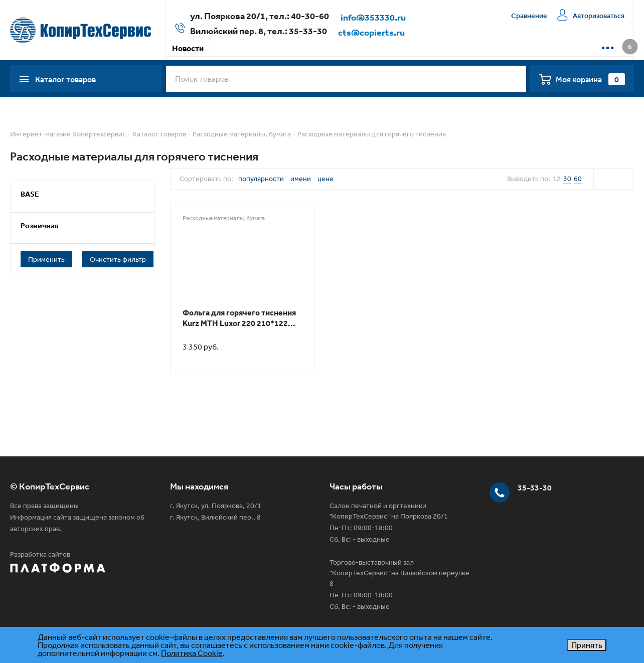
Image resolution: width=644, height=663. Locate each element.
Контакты (464, 48)
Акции (228, 48)
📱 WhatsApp (520, 48)
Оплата (266, 48)
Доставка (309, 48)
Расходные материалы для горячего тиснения (372, 134)
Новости (188, 48)
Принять (587, 645)
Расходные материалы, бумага (242, 134)
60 (578, 179)
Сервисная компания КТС (386, 48)
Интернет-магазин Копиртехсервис (68, 134)
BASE (30, 194)
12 (557, 179)
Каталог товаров (159, 134)
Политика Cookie (192, 653)
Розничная (40, 225)
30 (567, 179)
